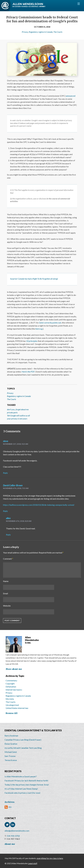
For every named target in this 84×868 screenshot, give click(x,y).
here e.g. (39, 329)
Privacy (25, 32)
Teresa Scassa (11, 760)
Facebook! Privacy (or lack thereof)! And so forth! (26, 781)
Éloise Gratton (11, 744)
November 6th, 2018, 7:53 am (16, 488)
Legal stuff (33, 863)
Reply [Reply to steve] (5, 473)
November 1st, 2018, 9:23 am (16, 444)
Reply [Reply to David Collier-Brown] (5, 511)
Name (6, 581)
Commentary (11, 680)
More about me (14, 669)
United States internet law (17, 708)
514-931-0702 (13, 836)
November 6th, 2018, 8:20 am (19, 521)
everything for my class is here (50, 858)
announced (71, 96)
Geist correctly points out (50, 323)
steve (6, 441)
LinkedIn (13, 825)
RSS (10, 807)
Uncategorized (12, 705)
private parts (12, 412)
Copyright (10, 684)
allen (8, 518)
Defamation (11, 687)
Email (5, 593)
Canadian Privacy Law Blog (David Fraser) (23, 740)
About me (10, 844)
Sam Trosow (10, 756)
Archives (10, 802)
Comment (8, 559)
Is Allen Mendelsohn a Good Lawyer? (21, 776)
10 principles (32, 341)
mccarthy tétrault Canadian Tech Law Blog (23, 748)
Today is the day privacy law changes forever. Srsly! (27, 785)
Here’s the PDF (28, 372)
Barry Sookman (11, 736)
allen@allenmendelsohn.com (17, 831)
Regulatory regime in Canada (41, 32)
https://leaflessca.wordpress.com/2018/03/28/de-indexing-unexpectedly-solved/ (39, 505)
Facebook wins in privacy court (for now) (22, 793)
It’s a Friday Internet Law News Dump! (21, 789)
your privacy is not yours (17, 419)
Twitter (7, 825)
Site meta (10, 699)
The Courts (58, 32)
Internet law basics (14, 690)
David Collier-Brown (13, 485)
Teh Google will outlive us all (18, 415)
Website (7, 606)
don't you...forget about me (18, 409)
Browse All (12, 713)
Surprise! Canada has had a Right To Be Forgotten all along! (34, 279)
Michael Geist (11, 752)
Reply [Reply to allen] (8, 535)
